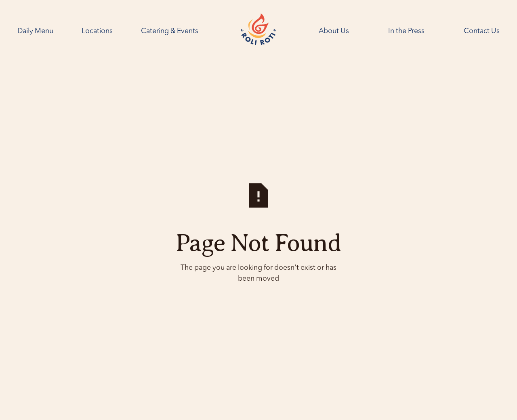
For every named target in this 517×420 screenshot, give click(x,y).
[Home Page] (258, 31)
